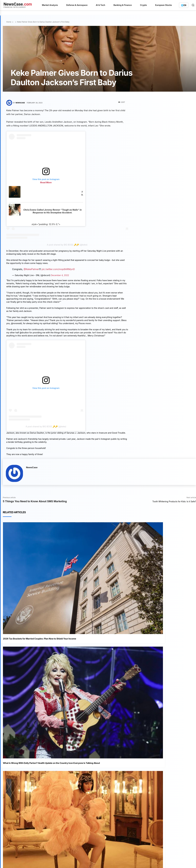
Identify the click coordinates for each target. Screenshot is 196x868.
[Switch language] (184, 5)
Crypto (143, 5)
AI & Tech (100, 5)
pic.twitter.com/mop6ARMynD (58, 269)
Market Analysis (50, 5)
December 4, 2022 (60, 275)
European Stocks (164, 5)
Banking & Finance (123, 5)
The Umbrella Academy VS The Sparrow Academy (82, 193)
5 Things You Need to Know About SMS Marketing (35, 501)
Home (9, 22)
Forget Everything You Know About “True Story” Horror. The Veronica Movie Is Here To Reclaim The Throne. (44, 739)
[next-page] (13, 751)
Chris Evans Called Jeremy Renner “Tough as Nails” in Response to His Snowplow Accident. (53, 211)
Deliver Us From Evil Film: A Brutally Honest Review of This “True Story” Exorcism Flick (42, 703)
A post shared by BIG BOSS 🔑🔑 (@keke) (67, 245)
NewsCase (20, 103)
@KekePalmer (31, 269)
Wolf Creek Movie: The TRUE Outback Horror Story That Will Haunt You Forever (42, 720)
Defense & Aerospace (77, 5)
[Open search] (193, 5)
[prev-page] (8, 751)
